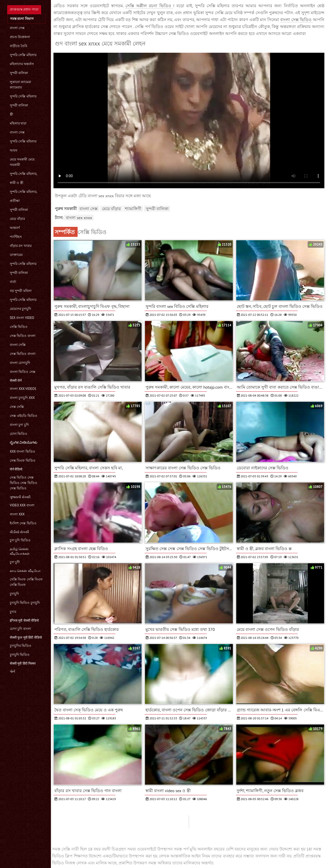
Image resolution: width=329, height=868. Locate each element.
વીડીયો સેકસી (19, 532)
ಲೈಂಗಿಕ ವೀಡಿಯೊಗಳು (24, 442)
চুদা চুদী (15, 562)
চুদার (13, 612)
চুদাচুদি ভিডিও (20, 655)
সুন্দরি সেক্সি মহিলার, (24, 174)
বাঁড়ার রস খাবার (21, 246)
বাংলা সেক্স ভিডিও (296, 20)
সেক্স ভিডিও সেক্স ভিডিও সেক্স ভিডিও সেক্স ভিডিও (24, 483)
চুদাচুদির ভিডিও (21, 646)
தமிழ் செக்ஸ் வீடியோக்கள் (20, 551)
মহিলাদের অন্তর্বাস (22, 64)
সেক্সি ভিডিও (19, 327)
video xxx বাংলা (22, 505)
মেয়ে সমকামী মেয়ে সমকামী (22, 162)
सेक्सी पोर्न (16, 381)
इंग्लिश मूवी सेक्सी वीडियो (24, 620)
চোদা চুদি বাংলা (20, 629)
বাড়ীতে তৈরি (19, 46)
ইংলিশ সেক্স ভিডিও (23, 523)
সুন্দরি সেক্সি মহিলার (23, 55)
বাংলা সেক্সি (18, 345)
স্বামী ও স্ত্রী (17, 183)
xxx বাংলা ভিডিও (22, 451)
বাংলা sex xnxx (79, 218)
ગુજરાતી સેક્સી (20, 497)
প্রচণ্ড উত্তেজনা (20, 37)
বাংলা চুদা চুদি (19, 425)
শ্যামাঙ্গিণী (133, 209)
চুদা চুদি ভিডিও (20, 540)
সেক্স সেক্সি (17, 407)
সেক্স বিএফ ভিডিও (23, 460)
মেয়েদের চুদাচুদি (20, 309)
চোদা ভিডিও (19, 434)
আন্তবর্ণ (15, 228)
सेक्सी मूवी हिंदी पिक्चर (23, 663)
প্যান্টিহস (16, 237)
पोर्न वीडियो (16, 469)
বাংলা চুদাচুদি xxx (22, 398)
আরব (13, 150)
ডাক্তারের (16, 255)
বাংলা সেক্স (17, 28)
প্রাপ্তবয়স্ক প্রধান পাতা (24, 9)
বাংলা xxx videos (23, 389)
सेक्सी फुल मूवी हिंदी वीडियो (26, 637)
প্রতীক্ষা (15, 201)
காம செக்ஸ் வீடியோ (25, 571)
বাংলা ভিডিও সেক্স (23, 372)
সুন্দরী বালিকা (19, 73)
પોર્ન (12, 671)
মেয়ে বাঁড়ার (17, 219)
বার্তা (13, 282)
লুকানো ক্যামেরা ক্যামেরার (20, 85)
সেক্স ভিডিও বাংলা (23, 336)
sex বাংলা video (22, 318)
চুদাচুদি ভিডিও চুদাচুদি (25, 603)
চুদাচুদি (14, 594)
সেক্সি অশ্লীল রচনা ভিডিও (149, 6)
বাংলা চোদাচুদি (20, 363)
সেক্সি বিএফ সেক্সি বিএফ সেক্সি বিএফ (26, 582)
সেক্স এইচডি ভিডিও (24, 416)
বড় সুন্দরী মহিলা (21, 291)
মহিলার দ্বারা (18, 123)
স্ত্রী (11, 114)
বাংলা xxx (17, 514)
